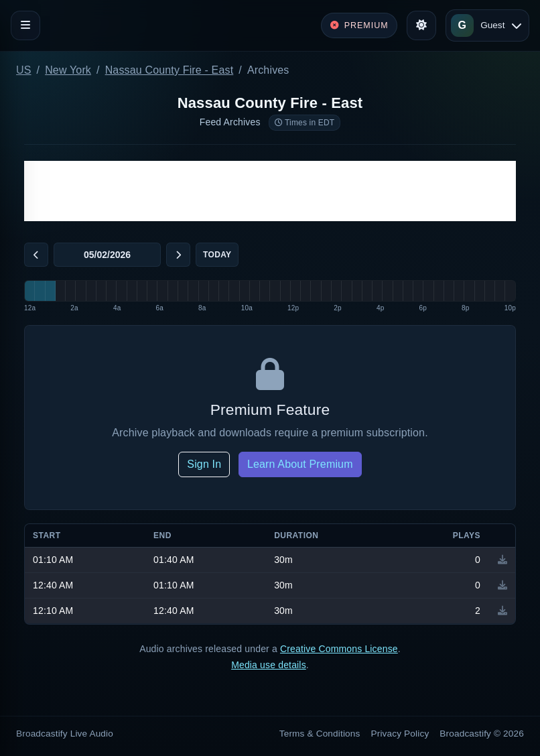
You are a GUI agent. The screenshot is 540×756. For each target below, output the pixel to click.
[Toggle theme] (421, 25)
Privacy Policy (400, 734)
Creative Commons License (339, 649)
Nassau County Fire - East (170, 70)
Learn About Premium (300, 464)
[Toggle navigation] (25, 25)
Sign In (204, 464)
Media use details (269, 665)
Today (217, 255)
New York (68, 70)
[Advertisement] (270, 191)
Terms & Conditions (320, 734)
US (24, 70)
